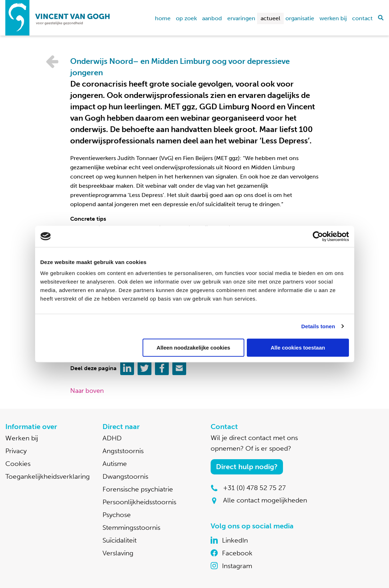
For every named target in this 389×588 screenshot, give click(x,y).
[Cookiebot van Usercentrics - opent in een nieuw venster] (318, 236)
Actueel (270, 18)
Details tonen (318, 326)
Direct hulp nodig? (247, 467)
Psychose (117, 515)
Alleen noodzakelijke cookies (194, 348)
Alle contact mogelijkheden (265, 500)
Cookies (18, 464)
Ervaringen (241, 18)
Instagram (237, 566)
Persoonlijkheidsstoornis (139, 502)
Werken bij (333, 18)
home (163, 18)
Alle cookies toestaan (298, 348)
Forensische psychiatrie (138, 489)
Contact (362, 18)
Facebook (237, 553)
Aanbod (212, 18)
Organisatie (300, 18)
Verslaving (118, 553)
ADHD (112, 438)
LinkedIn (235, 540)
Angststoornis (123, 451)
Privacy (16, 451)
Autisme (115, 464)
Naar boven (87, 391)
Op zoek (186, 18)
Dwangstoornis (125, 476)
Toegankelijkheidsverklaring (48, 476)
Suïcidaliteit (120, 540)
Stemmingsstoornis (131, 527)
